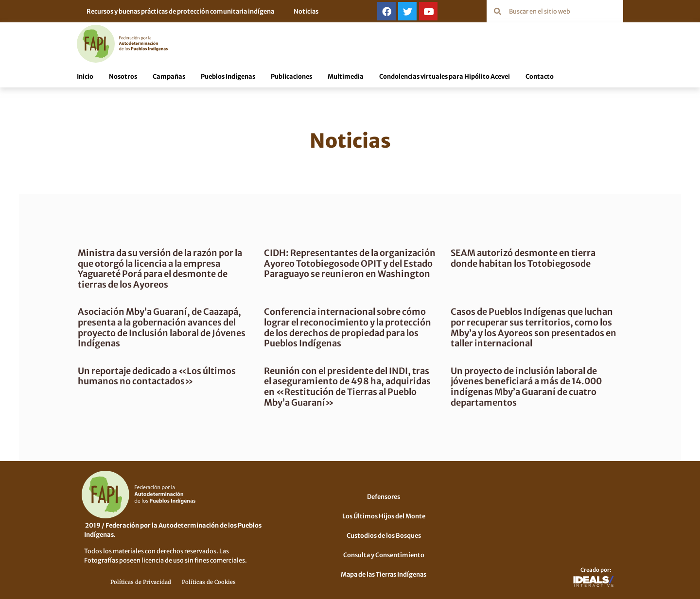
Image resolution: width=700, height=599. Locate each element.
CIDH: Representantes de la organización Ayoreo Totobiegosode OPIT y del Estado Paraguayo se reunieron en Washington (342, 268)
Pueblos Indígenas (228, 76)
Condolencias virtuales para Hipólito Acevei (445, 76)
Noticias (306, 11)
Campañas (169, 76)
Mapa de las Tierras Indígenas (384, 574)
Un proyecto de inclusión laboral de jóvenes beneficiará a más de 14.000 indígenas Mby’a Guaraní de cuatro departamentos (524, 386)
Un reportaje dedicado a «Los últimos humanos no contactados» (162, 376)
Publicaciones (291, 76)
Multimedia (346, 76)
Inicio (85, 76)
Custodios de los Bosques (384, 535)
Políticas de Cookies (209, 582)
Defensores (384, 496)
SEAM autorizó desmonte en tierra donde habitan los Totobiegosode (521, 258)
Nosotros (123, 76)
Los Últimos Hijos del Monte (384, 515)
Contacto (540, 76)
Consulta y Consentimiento (384, 554)
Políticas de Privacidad (141, 582)
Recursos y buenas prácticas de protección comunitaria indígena (180, 11)
